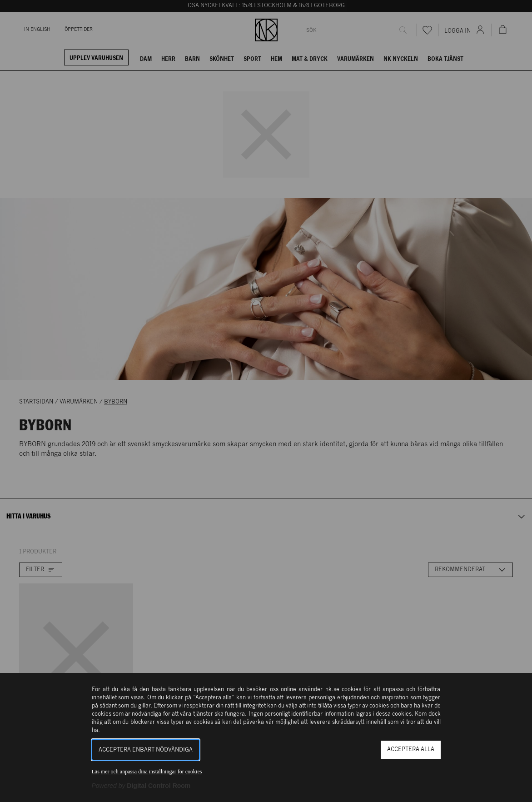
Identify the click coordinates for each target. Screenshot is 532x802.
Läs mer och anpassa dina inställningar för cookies (147, 772)
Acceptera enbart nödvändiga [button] (146, 750)
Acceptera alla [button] (411, 750)
